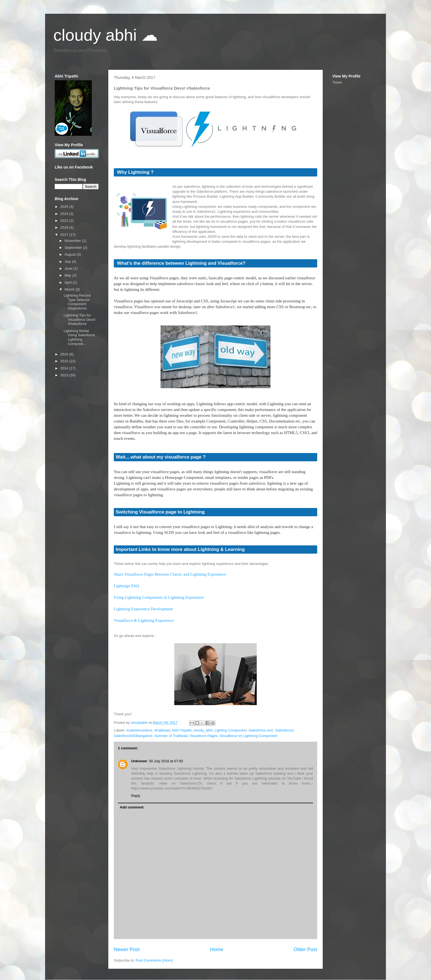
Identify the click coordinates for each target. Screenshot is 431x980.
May (68, 275)
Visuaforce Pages (203, 736)
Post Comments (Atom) (154, 960)
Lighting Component (230, 730)
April (69, 282)
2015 (65, 361)
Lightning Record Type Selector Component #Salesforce (77, 302)
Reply (136, 796)
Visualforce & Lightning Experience (144, 620)
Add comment (132, 807)
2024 (65, 214)
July (68, 262)
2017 (65, 235)
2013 (65, 375)
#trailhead (162, 730)
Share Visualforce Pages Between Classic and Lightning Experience (170, 574)
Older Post (305, 949)
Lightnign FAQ (126, 586)
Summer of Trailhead (171, 736)
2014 (65, 368)
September (74, 248)
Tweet (337, 82)
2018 (65, 227)
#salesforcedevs (139, 730)
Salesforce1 (285, 730)
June (69, 268)
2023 (65, 221)
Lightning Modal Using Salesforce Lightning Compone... (79, 337)
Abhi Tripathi (181, 730)
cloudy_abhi (203, 730)
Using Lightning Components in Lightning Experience (159, 597)
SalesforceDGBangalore (133, 736)
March (70, 289)
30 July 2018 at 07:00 (166, 761)
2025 (65, 207)
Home (217, 949)
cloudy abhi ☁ (106, 35)
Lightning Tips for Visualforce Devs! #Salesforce (79, 319)
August (71, 254)
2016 (65, 354)
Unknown (139, 761)
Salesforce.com (261, 730)
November (73, 241)
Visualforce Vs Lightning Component (248, 736)
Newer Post (127, 949)
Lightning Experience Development (143, 609)
